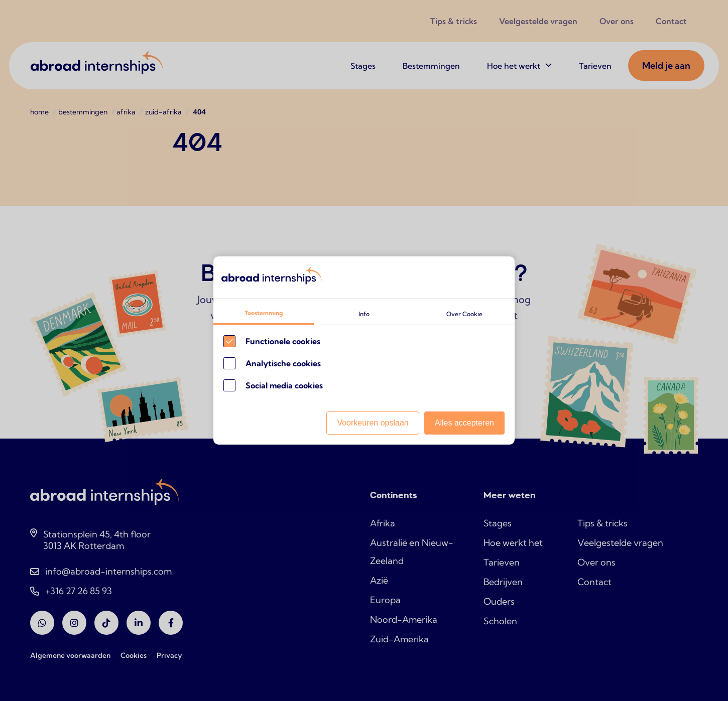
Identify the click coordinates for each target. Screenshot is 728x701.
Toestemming (264, 313)
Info (364, 314)
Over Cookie (464, 314)
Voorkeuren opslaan (373, 423)
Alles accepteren (464, 423)
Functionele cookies (283, 341)
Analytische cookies (283, 363)
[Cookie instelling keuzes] (364, 351)
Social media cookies (284, 385)
